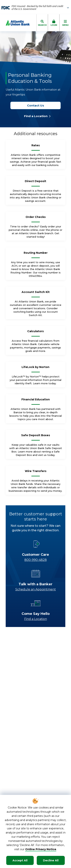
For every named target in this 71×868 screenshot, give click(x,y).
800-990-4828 (36, 560)
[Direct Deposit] (35, 183)
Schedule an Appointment (36, 589)
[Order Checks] (36, 218)
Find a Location (37, 116)
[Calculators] (35, 333)
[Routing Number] (36, 254)
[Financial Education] (36, 401)
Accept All (20, 860)
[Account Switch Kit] (36, 294)
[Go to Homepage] (15, 23)
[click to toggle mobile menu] (65, 23)
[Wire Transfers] (36, 473)
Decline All (51, 860)
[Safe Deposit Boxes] (36, 437)
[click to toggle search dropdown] (42, 23)
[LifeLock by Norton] (35, 369)
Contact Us (37, 105)
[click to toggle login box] (54, 23)
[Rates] (36, 147)
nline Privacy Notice (42, 849)
